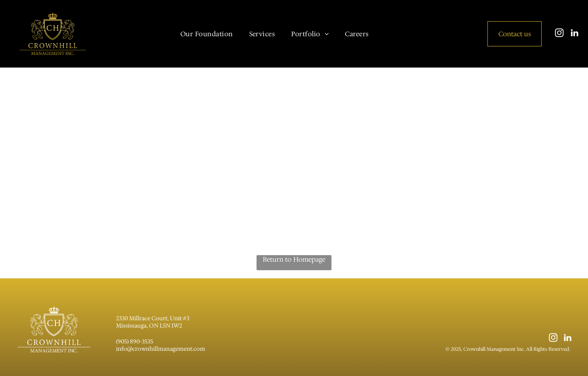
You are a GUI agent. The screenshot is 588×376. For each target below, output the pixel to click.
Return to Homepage (294, 259)
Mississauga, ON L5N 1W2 (149, 326)
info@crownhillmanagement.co (158, 349)
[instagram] (559, 34)
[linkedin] (575, 34)
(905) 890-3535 (135, 341)
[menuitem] (207, 34)
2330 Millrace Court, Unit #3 (153, 318)
